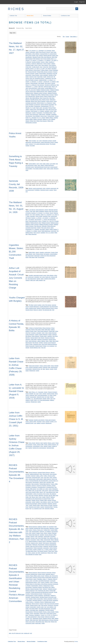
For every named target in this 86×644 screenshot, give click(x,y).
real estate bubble (33, 609)
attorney (38, 443)
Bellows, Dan (48, 576)
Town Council (37, 233)
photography (29, 545)
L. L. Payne (44, 220)
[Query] (62, 9)
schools (31, 144)
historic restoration (48, 599)
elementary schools (47, 141)
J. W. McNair (31, 220)
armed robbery (32, 164)
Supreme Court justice (34, 507)
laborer (47, 369)
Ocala (54, 103)
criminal (48, 188)
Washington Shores (38, 618)
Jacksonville (47, 536)
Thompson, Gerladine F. (35, 615)
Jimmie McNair (34, 83)
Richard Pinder (52, 108)
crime (41, 67)
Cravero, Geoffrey (45, 582)
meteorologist (47, 540)
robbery (27, 110)
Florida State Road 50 (34, 535)
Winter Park (33, 121)
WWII (43, 623)
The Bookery (39, 113)
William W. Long (47, 119)
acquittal (31, 275)
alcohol (30, 188)
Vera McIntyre (29, 116)
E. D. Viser (55, 215)
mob (30, 497)
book (42, 59)
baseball (31, 528)
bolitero (53, 330)
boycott (27, 474)
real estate (45, 108)
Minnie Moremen (51, 226)
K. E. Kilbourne (33, 85)
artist (55, 527)
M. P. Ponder (55, 221)
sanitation (47, 111)
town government (34, 114)
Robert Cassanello (30, 346)
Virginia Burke (51, 116)
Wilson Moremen (32, 234)
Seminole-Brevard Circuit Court (42, 167)
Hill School (28, 218)
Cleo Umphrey (52, 65)
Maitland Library (29, 93)
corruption (39, 333)
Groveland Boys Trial (51, 487)
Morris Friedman (41, 101)
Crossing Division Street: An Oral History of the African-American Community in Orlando (42, 584)
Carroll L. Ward (44, 62)
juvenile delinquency (34, 307)
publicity (38, 502)
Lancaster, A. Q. (29, 399)
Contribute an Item (65, 16)
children (53, 64)
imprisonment (54, 367)
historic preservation (38, 599)
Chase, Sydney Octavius (50, 445)
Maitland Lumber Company (41, 93)
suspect (51, 190)
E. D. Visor (36, 69)
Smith (55, 369)
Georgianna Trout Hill (52, 73)
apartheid (48, 574)
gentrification (47, 596)
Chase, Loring (29, 581)
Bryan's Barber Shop (48, 59)
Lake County (45, 491)
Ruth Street (32, 257)
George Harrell (34, 338)
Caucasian (41, 392)
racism (49, 502)
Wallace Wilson (49, 118)
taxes (27, 615)
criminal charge (50, 394)
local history (33, 540)
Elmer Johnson (29, 70)
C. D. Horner (33, 60)
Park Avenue (46, 543)
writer (40, 554)
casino (30, 530)
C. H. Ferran (46, 213)
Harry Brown (41, 338)
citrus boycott (46, 474)
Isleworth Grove (36, 369)
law (57, 164)
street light (54, 231)
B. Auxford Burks (52, 54)
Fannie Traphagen (53, 70)
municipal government (31, 103)
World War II (38, 623)
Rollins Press (33, 110)
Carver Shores (29, 579)
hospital (27, 397)
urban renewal (41, 617)
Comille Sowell (35, 67)
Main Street (55, 341)
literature (28, 540)
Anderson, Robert (42, 527)
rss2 (31, 633)
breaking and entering (39, 420)
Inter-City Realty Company (32, 80)
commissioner (36, 446)
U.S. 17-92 (47, 615)
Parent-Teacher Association (47, 105)
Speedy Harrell (39, 346)
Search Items (29, 28)
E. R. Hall (42, 69)
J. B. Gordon (45, 218)
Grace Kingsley (36, 75)
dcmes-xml (18, 633)
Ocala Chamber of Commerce (33, 105)
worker (38, 371)
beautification (29, 57)
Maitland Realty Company (47, 95)
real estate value (34, 610)
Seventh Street (29, 310)
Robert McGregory (49, 165)
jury (26, 279)
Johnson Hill (54, 277)
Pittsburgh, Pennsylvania (38, 545)
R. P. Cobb (33, 108)
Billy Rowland (37, 59)
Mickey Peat (34, 101)
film (26, 72)
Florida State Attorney (45, 484)
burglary (34, 141)
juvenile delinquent (44, 307)
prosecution (28, 502)
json (22, 633)
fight (49, 367)
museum (42, 604)
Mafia (51, 341)
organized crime (37, 344)
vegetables (54, 114)
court (38, 164)
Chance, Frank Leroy (38, 530)
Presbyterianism (45, 106)
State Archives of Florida (46, 505)
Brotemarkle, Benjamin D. (52, 578)
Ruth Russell (34, 111)
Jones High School (48, 600)
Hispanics (28, 339)
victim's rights (50, 169)
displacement (47, 586)
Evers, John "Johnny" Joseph (33, 533)
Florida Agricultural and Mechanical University (42, 592)
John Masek (41, 83)
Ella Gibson (28, 336)
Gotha (55, 395)
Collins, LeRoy (40, 476)
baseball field (37, 528)
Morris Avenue (35, 604)
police (27, 144)
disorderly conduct (38, 367)
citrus (40, 65)
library (53, 87)
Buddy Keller (32, 252)
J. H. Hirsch (39, 82)
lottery (47, 341)
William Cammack (38, 119)
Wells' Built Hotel (34, 620)
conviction (37, 277)
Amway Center (41, 574)
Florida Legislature (39, 596)
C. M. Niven (54, 60)
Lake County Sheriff (53, 491)
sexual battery (29, 169)
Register (82, 2)
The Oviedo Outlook (38, 169)
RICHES (16, 9)
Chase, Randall (54, 366)
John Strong (48, 83)
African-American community (44, 573)
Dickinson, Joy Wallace (45, 532)
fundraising (28, 486)
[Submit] (77, 9)
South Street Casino (51, 614)
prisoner (54, 500)
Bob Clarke (38, 330)
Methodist (28, 101)
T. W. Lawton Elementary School (41, 144)
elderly (53, 587)
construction (47, 252)
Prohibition (37, 190)
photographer (53, 543)
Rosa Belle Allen (41, 110)
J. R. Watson (53, 82)
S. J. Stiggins (41, 111)
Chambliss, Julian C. (42, 579)
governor (34, 486)
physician (56, 605)
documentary (36, 482)
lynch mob (31, 495)
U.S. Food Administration (43, 400)
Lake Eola (41, 87)
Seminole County (30, 167)
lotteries (43, 341)
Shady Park (43, 614)
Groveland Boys (42, 487)
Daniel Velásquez (43, 335)
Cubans (37, 335)
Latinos (39, 341)
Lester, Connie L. (30, 602)
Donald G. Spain (40, 215)
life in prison (46, 494)
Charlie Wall (52, 331)
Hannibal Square (35, 597)
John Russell (38, 220)
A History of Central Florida (35, 328)
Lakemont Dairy (47, 87)
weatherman (44, 553)
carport (37, 252)
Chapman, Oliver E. (52, 579)
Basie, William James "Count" (37, 576)
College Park (47, 530)
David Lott (48, 277)
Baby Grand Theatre (31, 55)
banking (41, 55)
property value (40, 607)
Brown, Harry (34, 331)
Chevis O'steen (47, 64)
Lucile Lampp (41, 88)
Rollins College (53, 229)
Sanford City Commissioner (39, 448)
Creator (67, 37)
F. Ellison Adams (44, 70)
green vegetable (44, 75)
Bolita (43, 330)
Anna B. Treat (49, 52)
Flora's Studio (39, 216)
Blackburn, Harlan (54, 528)
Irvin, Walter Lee (41, 489)
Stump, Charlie (49, 550)
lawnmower (37, 256)
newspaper (28, 500)
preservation (33, 607)
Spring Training (53, 548)
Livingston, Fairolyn (39, 602)
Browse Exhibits (47, 16)
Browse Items (30, 16)
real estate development (44, 609)
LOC (27, 495)
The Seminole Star (47, 310)
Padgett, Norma (35, 500)
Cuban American (52, 333)
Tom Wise (32, 146)
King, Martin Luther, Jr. (53, 538)
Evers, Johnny (44, 533)
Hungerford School (39, 78)
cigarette (42, 252)
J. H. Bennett (33, 82)
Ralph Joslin (39, 108)
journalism (53, 536)
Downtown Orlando (37, 587)
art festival (51, 527)
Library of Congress (38, 494)
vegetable (48, 114)
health (45, 77)
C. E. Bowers (40, 60)
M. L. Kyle (49, 221)
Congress (33, 333)
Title (64, 37)
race (51, 399)
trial (44, 280)
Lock (35, 423)
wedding (56, 118)
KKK (33, 491)
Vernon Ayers (44, 116)
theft (36, 257)
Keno (27, 341)
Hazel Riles (40, 77)
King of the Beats (42, 538)
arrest (30, 141)
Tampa (45, 346)
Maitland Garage (52, 92)
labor (44, 369)
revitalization (42, 610)
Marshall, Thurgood (43, 495)
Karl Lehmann (41, 85)
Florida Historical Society (37, 594)
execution (49, 482)
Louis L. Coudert (42, 221)
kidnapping (55, 489)
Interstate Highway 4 (38, 600)
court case (46, 477)
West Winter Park (40, 622)
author (27, 528)
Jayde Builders (54, 254)
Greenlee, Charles (51, 486)
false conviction (35, 484)
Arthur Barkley (50, 275)
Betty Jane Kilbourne (46, 57)
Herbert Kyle (50, 77)
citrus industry (45, 65)
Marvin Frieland (48, 96)
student (34, 113)
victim (45, 169)
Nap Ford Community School (51, 604)
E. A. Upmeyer (48, 215)
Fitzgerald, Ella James (43, 591)
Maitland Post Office (36, 95)
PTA (50, 106)
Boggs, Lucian (51, 443)
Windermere (32, 371)
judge (44, 164)
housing (33, 218)
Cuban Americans (30, 335)
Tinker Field (51, 551)
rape (39, 165)
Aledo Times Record (41, 52)
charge (46, 392)
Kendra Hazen (52, 339)
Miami (52, 540)
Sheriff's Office (36, 505)
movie (55, 101)
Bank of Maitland (40, 211)
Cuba (46, 333)
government (28, 75)
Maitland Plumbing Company (46, 224)
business (33, 213)
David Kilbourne (53, 67)
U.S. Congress (50, 346)
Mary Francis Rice (44, 98)
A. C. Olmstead (40, 51)
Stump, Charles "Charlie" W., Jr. (37, 550)
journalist (28, 538)
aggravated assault (38, 275)
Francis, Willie (54, 484)
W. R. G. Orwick (41, 118)
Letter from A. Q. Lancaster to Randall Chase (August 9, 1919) (16, 391)
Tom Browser (41, 257)
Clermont (33, 476)
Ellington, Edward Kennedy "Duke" (34, 589)
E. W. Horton (48, 69)
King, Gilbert (29, 491)
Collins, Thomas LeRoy (49, 476)
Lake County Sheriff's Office (32, 492)
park (39, 605)
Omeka (76, 642)
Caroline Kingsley (36, 62)
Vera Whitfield (36, 116)
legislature (55, 600)
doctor (52, 586)
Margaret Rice (32, 96)
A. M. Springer (48, 51)
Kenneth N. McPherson (50, 85)
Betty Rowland (29, 59)
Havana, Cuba (34, 536)
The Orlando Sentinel (42, 551)
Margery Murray (40, 96)
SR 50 (27, 550)
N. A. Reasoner (48, 103)
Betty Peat (54, 57)
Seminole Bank (50, 448)
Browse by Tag (20, 28)
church (36, 65)
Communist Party (36, 477)
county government (37, 188)
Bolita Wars (48, 330)
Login (76, 2)
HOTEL (55, 599)
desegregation (36, 532)
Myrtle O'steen (40, 103)
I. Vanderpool (48, 78)
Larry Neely (53, 164)
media (27, 497)
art (47, 527)
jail (57, 188)
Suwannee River (49, 507)
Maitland (38, 90)
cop (38, 141)
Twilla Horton (42, 114)
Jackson (46, 446)
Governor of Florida (41, 486)
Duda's (50, 335)
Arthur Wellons (36, 54)
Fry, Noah (50, 395)
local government (33, 88)
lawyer (50, 446)
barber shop (55, 55)
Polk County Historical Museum (49, 344)
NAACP (48, 497)
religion (47, 229)
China (57, 331)
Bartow (33, 330)
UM (43, 509)
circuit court (31, 277)
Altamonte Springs (53, 210)
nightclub (54, 541)
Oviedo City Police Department (48, 256)
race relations (44, 502)
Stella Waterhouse (46, 231)
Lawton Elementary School (47, 142)
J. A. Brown (50, 80)
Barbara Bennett (47, 55)
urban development (32, 617)
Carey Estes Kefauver (43, 331)
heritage (31, 599)
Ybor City (43, 348)
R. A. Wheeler (36, 229)
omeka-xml (27, 633)
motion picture (49, 101)
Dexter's (41, 586)
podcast (49, 500)
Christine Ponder (30, 65)
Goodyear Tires (47, 216)
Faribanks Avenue (52, 589)
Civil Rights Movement (44, 581)
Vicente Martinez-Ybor (35, 348)
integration (41, 536)
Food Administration (42, 395)
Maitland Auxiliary (45, 90)
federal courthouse (30, 591)
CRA (39, 582)
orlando (39, 228)
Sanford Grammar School (48, 308)
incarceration (29, 369)
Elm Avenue (48, 305)
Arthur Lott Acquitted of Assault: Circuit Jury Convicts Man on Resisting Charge (16, 278)
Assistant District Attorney (44, 473)
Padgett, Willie (43, 500)
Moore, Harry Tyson (37, 497)
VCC (31, 618)
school (52, 111)
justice (48, 164)
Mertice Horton (46, 100)
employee (45, 367)
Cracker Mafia (54, 530)
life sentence (53, 494)
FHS (36, 591)
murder (44, 497)
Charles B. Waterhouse (37, 64)
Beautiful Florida (37, 57)
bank (37, 55)
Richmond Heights (38, 612)
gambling (50, 336)
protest (33, 502)
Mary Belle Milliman (35, 98)
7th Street (31, 305)
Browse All (12, 28)
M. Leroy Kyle (32, 90)
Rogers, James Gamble (49, 612)
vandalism (43, 233)
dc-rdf (13, 633)
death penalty (40, 479)
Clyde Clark (28, 67)
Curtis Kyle (46, 67)
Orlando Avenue (34, 605)
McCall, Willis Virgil (53, 495)
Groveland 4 (34, 487)
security (43, 423)
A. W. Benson (32, 210)
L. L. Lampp (35, 87)
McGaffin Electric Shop (36, 100)
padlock (39, 423)
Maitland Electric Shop (42, 92)
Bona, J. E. (35, 392)
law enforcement (36, 142)
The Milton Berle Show (31, 551)
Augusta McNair (44, 54)
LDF (44, 492)
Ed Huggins (47, 254)
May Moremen (38, 226)
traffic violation (39, 280)
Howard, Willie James (31, 489)
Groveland (28, 487)
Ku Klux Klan (38, 491)
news (52, 499)
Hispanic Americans (50, 338)
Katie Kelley (34, 339)
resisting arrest (33, 308)
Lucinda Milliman (49, 88)
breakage (31, 420)
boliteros (28, 331)
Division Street (40, 254)
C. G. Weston (47, 60)
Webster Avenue (47, 618)
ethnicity (45, 589)
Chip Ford (28, 333)
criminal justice (32, 479)
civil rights (28, 476)
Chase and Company (34, 366)
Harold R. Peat (33, 77)
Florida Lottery (43, 336)
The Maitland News (48, 113)
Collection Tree (13, 16)
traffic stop (33, 280)
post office (31, 106)
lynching (36, 495)
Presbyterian (37, 106)
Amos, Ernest (32, 443)
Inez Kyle (54, 78)
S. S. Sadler (34, 231)
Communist (28, 477)
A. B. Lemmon (32, 51)
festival (50, 533)
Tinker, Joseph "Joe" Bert (34, 553)
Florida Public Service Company (45, 72)
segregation (46, 548)
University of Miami (49, 509)
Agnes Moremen (40, 210)
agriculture (33, 52)
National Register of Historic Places (37, 541)
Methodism (53, 100)
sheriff (32, 400)
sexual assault (54, 167)
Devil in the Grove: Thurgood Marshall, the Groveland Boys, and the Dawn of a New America (42, 481)
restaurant (46, 546)
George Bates (42, 73)
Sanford (39, 308)
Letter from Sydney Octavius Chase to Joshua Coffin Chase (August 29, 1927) (17, 445)
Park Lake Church (46, 228)
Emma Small (37, 70)
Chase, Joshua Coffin (45, 366)
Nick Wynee (35, 343)
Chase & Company (52, 392)
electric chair (43, 482)
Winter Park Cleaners (42, 121)
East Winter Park (47, 587)
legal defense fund (51, 492)
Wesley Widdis (29, 119)
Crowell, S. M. (53, 422)
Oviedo (56, 142)
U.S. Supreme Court (37, 509)
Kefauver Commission (43, 339)
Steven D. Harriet (38, 310)
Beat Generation (45, 528)
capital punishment (34, 474)
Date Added (73, 37)
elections (54, 335)
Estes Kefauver (36, 336)
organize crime (34, 543)
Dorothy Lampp (29, 69)
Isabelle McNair (43, 80)
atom (10, 633)
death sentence (47, 479)
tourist (43, 615)
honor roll (32, 78)
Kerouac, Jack (34, 538)
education (54, 69)
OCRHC (41, 343)
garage (37, 73)
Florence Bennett (32, 72)
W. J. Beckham (33, 118)
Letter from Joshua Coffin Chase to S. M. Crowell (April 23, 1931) (16, 419)
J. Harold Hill (46, 82)
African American (46, 328)
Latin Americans (33, 341)
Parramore (50, 605)
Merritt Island (29, 343)
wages (27, 371)
